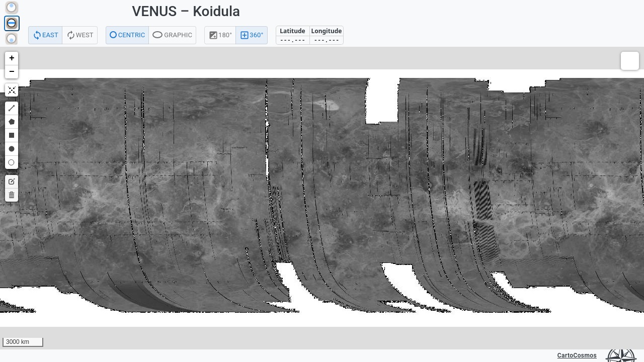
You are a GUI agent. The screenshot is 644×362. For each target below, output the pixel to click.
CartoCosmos (577, 355)
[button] (12, 59)
